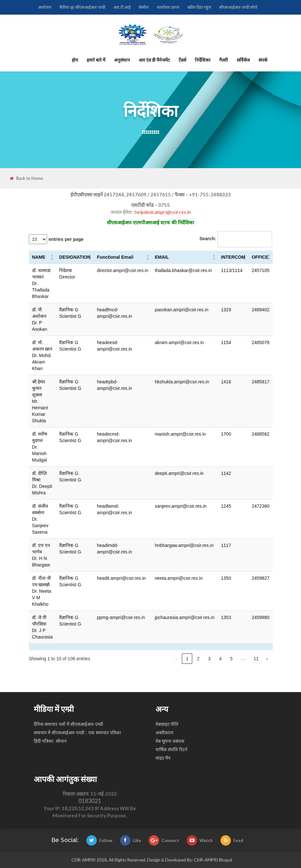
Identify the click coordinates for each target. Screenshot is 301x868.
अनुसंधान (122, 60)
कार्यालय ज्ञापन (168, 7)
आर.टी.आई (122, 7)
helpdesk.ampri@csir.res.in (163, 212)
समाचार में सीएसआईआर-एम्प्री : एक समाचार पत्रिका (78, 733)
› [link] (267, 659)
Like (131, 840)
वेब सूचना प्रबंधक (170, 741)
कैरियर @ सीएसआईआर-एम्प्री (82, 7)
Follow (99, 840)
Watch (200, 840)
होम (75, 60)
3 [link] (209, 659)
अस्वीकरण (164, 733)
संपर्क (263, 60)
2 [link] (198, 659)
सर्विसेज (243, 60)
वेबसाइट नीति (167, 724)
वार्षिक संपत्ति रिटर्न (172, 750)
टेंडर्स (182, 60)
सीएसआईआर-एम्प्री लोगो (238, 7)
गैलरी (224, 60)
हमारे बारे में (96, 60)
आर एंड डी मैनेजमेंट (154, 60)
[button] (52, 257)
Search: (208, 239)
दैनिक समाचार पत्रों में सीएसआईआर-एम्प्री (69, 724)
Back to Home (26, 178)
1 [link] (187, 659)
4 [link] (220, 659)
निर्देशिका (203, 60)
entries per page (66, 239)
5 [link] (232, 659)
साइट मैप (163, 758)
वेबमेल (144, 7)
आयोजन (45, 7)
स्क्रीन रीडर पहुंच (199, 7)
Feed (232, 840)
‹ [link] (176, 659)
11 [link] (256, 659)
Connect (164, 840)
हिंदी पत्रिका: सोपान (50, 741)
